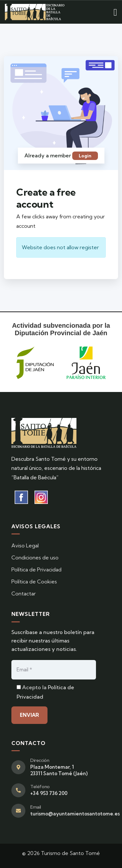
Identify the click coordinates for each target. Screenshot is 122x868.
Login (85, 156)
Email (36, 807)
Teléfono (40, 787)
